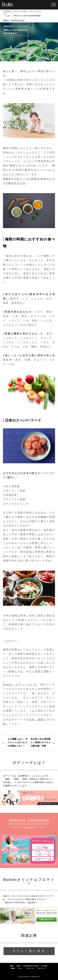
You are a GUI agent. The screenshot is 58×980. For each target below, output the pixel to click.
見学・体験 (36, 720)
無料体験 (32, 5)
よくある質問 (44, 966)
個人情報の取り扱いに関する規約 (31, 966)
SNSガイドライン (42, 968)
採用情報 (13, 968)
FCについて (20, 968)
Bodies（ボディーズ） (18, 685)
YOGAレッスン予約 (44, 5)
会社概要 (11, 966)
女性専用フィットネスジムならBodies (8, 5)
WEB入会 (20, 5)
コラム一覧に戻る (29, 951)
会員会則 (18, 966)
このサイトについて (30, 968)
